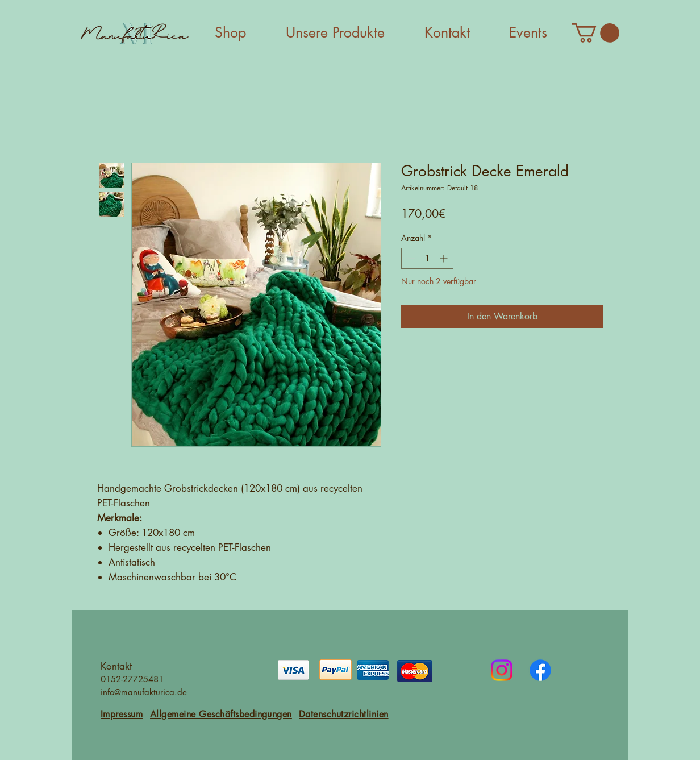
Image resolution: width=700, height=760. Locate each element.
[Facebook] (540, 670)
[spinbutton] (427, 258)
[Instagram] (502, 670)
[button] (596, 33)
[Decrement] (410, 258)
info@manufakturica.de (144, 692)
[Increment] (445, 258)
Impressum (122, 714)
